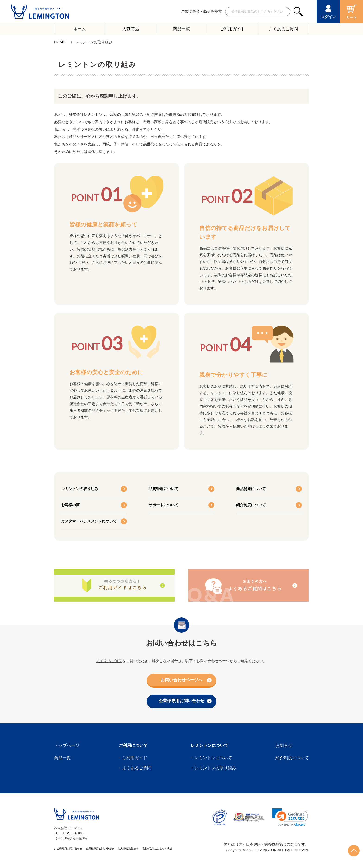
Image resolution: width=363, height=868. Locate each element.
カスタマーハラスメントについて (89, 521)
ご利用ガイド (232, 29)
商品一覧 (181, 29)
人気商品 (131, 29)
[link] (290, 817)
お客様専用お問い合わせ (68, 849)
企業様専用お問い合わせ (185, 701)
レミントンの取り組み (80, 489)
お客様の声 (70, 505)
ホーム (80, 29)
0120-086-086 (74, 833)
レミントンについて (213, 758)
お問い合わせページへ (186, 680)
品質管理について (163, 489)
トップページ (67, 745)
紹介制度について (251, 505)
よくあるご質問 (283, 29)
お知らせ (284, 745)
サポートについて (163, 505)
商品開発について (251, 489)
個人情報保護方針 (128, 849)
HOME (60, 42)
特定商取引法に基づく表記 (157, 849)
